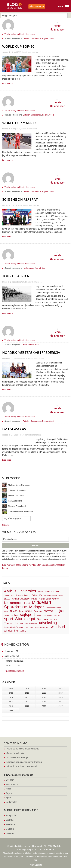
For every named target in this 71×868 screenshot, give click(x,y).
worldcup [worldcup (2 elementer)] (23, 631)
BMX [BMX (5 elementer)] (58, 592)
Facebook (10, 824)
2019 (61, 693)
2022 (11, 693)
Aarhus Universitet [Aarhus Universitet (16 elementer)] (20, 591)
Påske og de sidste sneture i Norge (23, 749)
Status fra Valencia (15, 753)
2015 (61, 697)
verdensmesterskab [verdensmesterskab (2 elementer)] (42, 627)
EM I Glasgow (14, 429)
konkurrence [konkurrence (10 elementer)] (13, 603)
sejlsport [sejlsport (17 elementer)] (27, 615)
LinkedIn (10, 829)
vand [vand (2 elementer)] (31, 627)
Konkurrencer (36, 39)
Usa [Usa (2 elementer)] (26, 627)
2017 (27, 697)
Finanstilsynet (17, 856)
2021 (27, 693)
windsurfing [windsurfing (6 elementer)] (11, 631)
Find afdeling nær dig (14, 671)
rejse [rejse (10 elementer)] (60, 611)
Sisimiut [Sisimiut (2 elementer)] (39, 615)
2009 (27, 706)
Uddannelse (11, 802)
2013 (27, 702)
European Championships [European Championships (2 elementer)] (53, 595)
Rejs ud (45, 39)
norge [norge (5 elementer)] (29, 611)
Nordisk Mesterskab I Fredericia (31, 353)
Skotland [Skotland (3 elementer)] (48, 615)
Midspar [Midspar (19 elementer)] (36, 607)
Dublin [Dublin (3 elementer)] (35, 595)
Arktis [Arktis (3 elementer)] (41, 592)
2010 (11, 706)
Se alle (5, 525)
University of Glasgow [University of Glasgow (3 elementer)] (14, 627)
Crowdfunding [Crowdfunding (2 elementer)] (9, 595)
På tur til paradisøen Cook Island (22, 766)
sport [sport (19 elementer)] (9, 619)
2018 (11, 697)
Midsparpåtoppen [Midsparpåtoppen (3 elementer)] (53, 608)
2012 (44, 702)
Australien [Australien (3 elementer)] (49, 592)
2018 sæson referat (20, 199)
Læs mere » (7, 84)
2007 (61, 706)
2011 (61, 702)
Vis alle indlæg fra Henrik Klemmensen (20, 34)
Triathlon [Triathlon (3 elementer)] (54, 620)
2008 (44, 706)
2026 (11, 689)
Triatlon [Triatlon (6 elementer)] (9, 623)
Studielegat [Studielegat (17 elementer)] (25, 619)
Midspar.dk (11, 815)
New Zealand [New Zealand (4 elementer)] (17, 611)
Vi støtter (10, 820)
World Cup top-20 (18, 46)
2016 (44, 697)
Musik (9, 789)
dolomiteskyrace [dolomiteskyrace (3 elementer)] (23, 595)
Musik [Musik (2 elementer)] (6, 611)
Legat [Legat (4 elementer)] (27, 603)
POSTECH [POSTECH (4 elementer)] (49, 611)
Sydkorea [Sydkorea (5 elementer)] (42, 619)
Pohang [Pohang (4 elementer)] (38, 611)
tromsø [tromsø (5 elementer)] (19, 623)
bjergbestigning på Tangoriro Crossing (24, 762)
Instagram (10, 833)
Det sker (26, 39)
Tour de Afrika (16, 276)
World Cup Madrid (19, 123)
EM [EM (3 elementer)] (41, 595)
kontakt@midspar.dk (26, 850)
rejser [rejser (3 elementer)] (7, 615)
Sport (52, 39)
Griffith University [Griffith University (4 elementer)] (21, 599)
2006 (11, 710)
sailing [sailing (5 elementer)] (14, 615)
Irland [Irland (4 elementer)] (34, 599)
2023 (61, 689)
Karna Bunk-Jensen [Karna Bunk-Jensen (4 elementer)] (49, 599)
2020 (44, 693)
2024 (44, 689)
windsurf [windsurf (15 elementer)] (58, 627)
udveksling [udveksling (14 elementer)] (48, 623)
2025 (27, 689)
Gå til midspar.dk (37, 6)
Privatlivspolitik (35, 865)
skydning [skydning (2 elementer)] (57, 615)
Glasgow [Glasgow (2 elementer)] (7, 599)
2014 (11, 702)
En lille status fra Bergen (18, 757)
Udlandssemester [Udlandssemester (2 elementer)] (31, 624)
